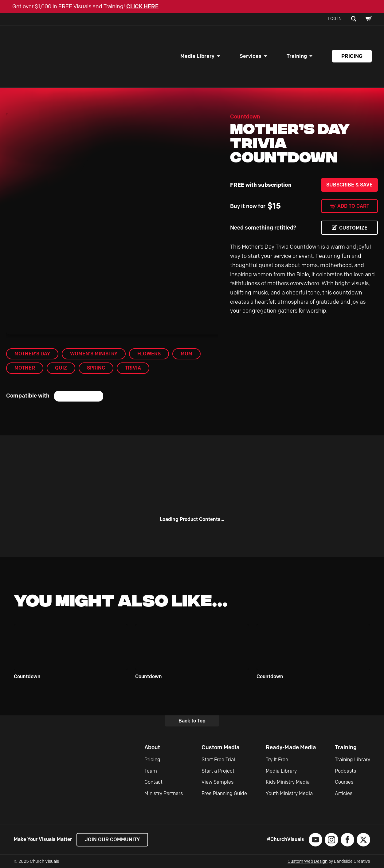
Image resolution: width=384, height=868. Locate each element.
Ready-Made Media (291, 747)
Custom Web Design (308, 861)
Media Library (197, 56)
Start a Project (218, 771)
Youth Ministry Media (289, 793)
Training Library (353, 760)
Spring (96, 368)
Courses (344, 782)
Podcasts (345, 771)
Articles (344, 793)
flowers (149, 354)
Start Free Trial (218, 760)
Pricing (352, 56)
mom (186, 354)
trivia (133, 368)
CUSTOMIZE (353, 228)
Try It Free (277, 760)
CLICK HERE (142, 6)
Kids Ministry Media (288, 782)
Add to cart (353, 206)
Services (251, 56)
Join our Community (112, 840)
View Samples (217, 782)
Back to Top (192, 721)
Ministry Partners (164, 793)
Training (297, 56)
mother (25, 368)
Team (151, 771)
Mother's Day (32, 354)
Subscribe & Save (349, 185)
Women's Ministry (94, 354)
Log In (335, 19)
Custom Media (221, 747)
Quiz (61, 368)
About (152, 747)
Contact (153, 782)
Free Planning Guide (224, 793)
